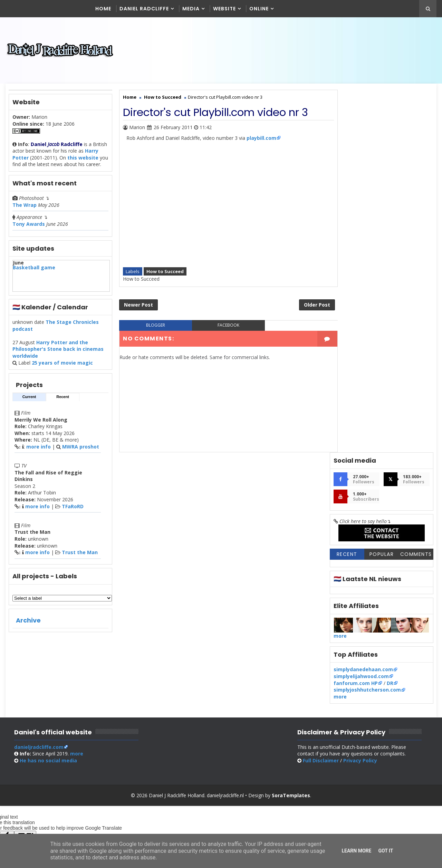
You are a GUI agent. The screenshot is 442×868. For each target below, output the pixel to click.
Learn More (356, 851)
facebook (221, 321)
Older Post (302, 300)
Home (104, 9)
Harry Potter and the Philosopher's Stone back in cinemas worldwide (58, 352)
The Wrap (25, 208)
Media (191, 9)
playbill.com (261, 140)
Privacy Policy (364, 692)
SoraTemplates (291, 727)
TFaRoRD (73, 509)
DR (390, 323)
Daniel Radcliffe (145, 9)
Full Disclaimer (325, 692)
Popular (382, 194)
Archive (28, 623)
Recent (63, 399)
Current (29, 399)
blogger (153, 321)
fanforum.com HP (356, 323)
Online (259, 9)
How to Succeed (165, 266)
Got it (386, 851)
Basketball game (34, 270)
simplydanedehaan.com (363, 310)
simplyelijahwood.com (361, 316)
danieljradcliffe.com (39, 678)
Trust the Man (80, 555)
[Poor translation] (25, 768)
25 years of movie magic (62, 365)
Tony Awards (29, 227)
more (340, 276)
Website (225, 9)
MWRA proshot (81, 449)
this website (83, 160)
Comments (416, 194)
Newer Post (138, 300)
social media (48, 692)
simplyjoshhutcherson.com (367, 330)
